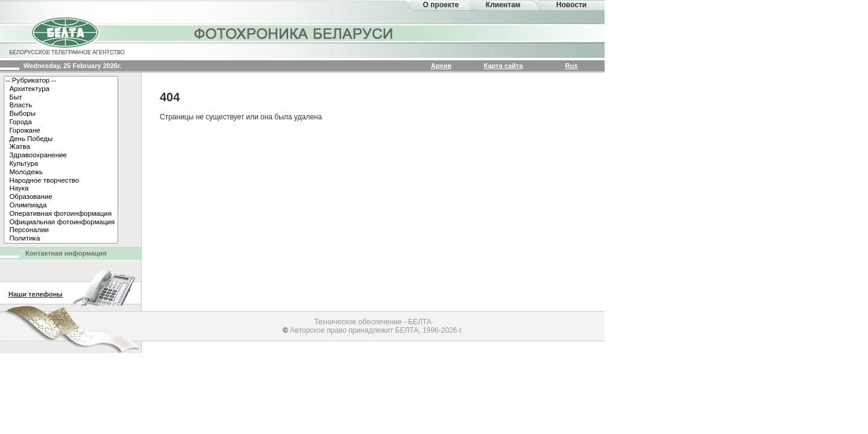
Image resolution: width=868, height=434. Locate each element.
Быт (61, 98)
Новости (571, 5)
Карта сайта (504, 66)
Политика (61, 239)
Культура (61, 164)
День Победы (61, 139)
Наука (61, 189)
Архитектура (61, 89)
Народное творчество (61, 181)
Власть (61, 105)
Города (61, 122)
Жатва (61, 147)
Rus (572, 66)
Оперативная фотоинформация (61, 214)
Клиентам (503, 5)
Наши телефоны (36, 294)
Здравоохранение (61, 156)
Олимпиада (61, 206)
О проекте (441, 5)
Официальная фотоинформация (61, 222)
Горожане (61, 131)
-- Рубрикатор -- (61, 81)
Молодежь (61, 172)
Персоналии (61, 230)
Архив (441, 66)
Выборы (61, 114)
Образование (61, 197)
